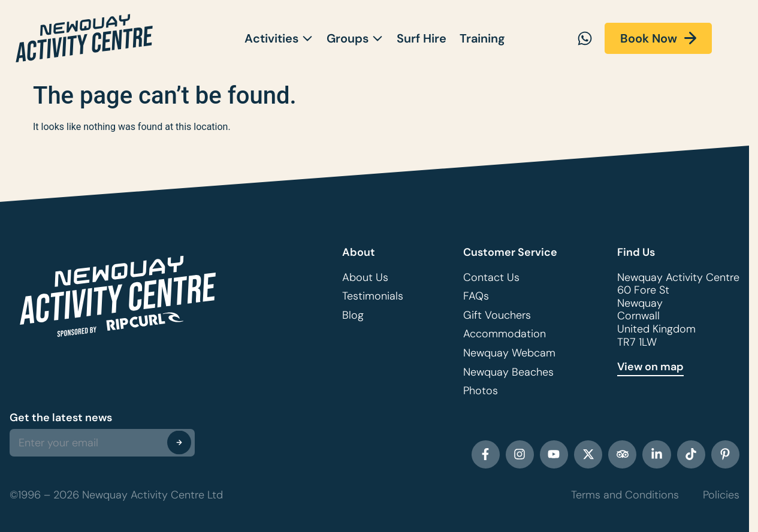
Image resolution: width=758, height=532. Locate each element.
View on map (650, 367)
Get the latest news (61, 418)
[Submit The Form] (179, 442)
